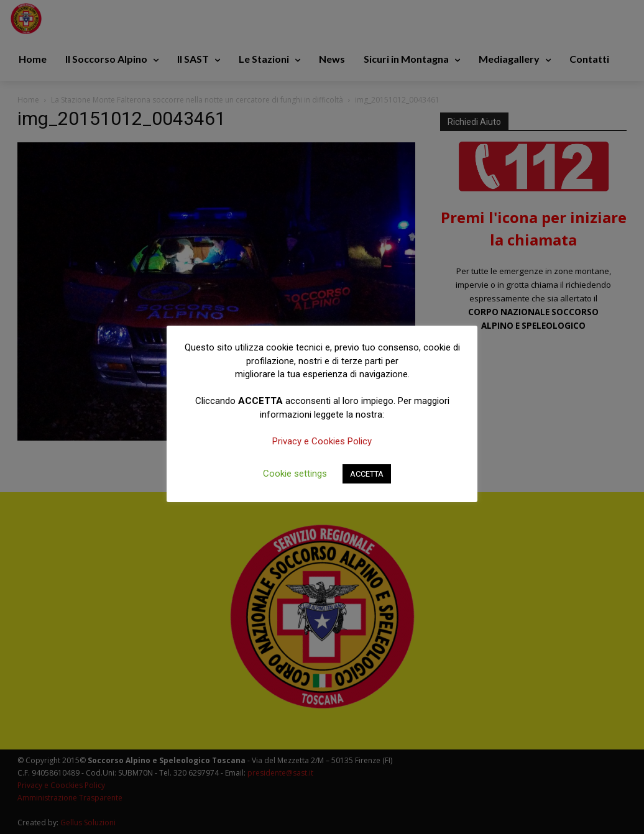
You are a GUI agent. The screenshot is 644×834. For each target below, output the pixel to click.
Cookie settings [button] (295, 474)
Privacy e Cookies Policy (322, 441)
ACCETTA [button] (367, 474)
